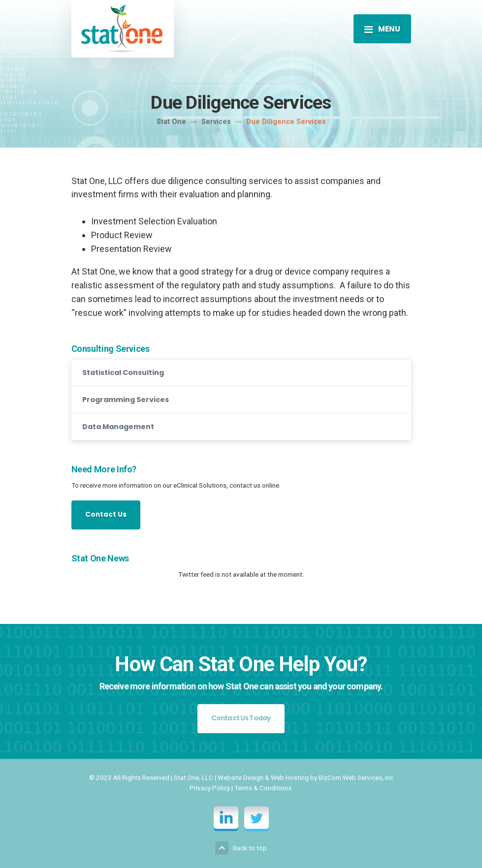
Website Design (241, 777)
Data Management (118, 427)
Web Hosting (290, 777)
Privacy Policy (210, 788)
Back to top (241, 848)
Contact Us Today (241, 718)
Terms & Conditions (263, 788)
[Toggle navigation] (382, 29)
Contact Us (106, 514)
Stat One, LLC (193, 777)
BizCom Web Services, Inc (356, 777)
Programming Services (126, 400)
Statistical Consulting (123, 372)
